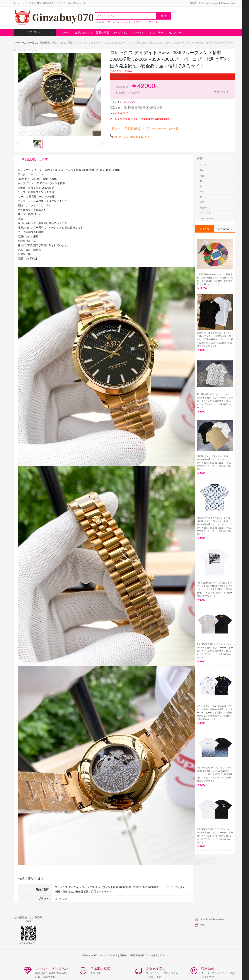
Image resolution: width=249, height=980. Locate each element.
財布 (202, 170)
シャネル (139, 32)
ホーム (65, 32)
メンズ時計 (67, 43)
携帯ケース (205, 208)
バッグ (203, 165)
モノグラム (113, 22)
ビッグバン (126, 22)
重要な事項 (102, 32)
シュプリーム (158, 32)
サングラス (205, 213)
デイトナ (153, 22)
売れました (220, 92)
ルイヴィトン (121, 32)
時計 (55, 43)
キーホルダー (206, 219)
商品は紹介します (35, 159)
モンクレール (176, 32)
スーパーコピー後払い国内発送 (32, 43)
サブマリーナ (140, 22)
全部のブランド (84, 32)
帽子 (202, 202)
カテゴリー (40, 32)
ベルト (203, 192)
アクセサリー (206, 197)
